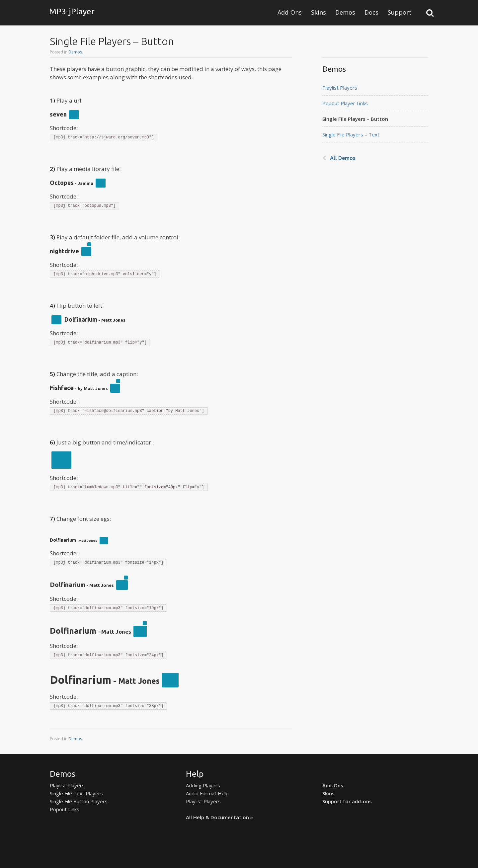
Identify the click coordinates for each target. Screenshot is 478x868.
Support (400, 12)
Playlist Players (340, 88)
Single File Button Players (79, 801)
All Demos (343, 158)
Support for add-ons (347, 801)
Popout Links (65, 809)
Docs (371, 12)
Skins (319, 12)
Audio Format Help (207, 793)
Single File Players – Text (351, 134)
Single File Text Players (76, 793)
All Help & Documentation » (219, 817)
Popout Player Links (345, 103)
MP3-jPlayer (72, 11)
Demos (345, 12)
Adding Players (203, 785)
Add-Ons (290, 12)
